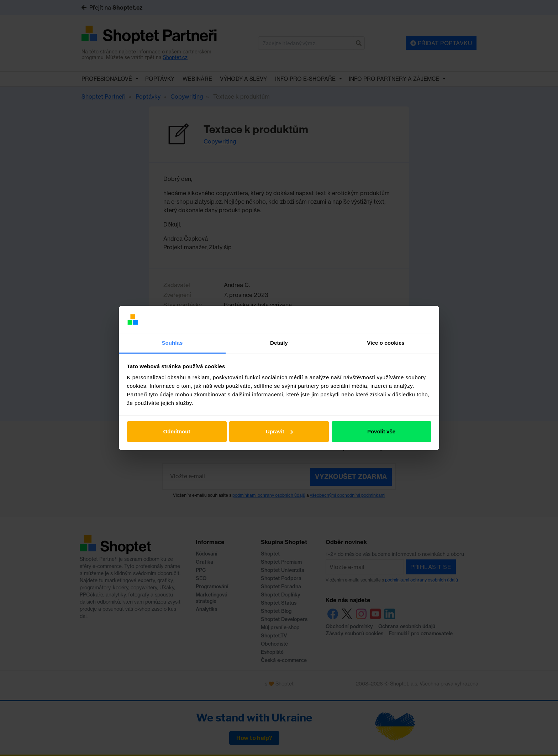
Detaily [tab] (279, 343)
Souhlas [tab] (172, 343)
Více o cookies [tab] (386, 343)
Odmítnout (177, 431)
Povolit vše (381, 431)
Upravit (279, 431)
